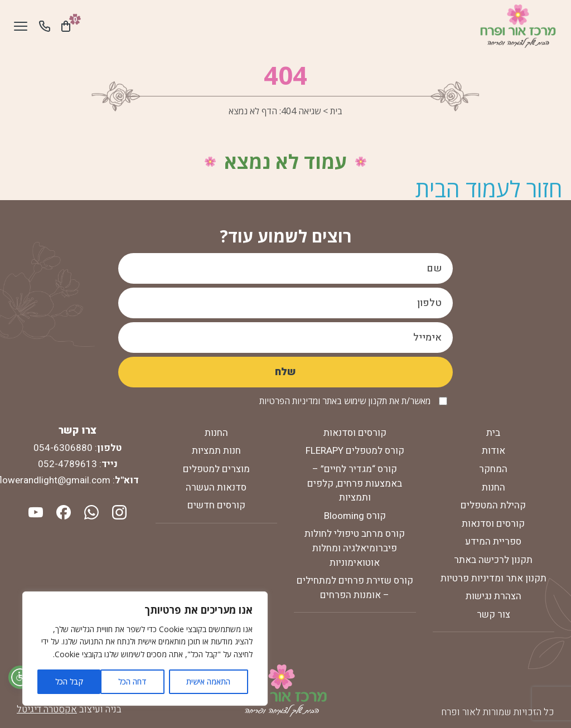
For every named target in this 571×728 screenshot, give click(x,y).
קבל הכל (69, 681)
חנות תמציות (216, 451)
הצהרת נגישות (493, 596)
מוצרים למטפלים (216, 469)
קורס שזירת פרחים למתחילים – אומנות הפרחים (355, 588)
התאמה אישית (208, 681)
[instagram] (118, 511)
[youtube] (36, 511)
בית (336, 111)
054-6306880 (63, 448)
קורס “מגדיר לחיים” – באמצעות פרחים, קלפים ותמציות (355, 483)
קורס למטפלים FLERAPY (355, 451)
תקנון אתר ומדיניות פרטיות (493, 578)
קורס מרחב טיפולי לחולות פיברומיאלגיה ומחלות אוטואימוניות (355, 548)
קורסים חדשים (216, 505)
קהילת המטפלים (493, 505)
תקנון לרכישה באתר (493, 560)
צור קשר (493, 615)
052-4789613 (67, 464)
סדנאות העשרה (216, 487)
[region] (145, 649)
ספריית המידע (493, 542)
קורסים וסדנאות (493, 524)
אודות (493, 451)
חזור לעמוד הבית (489, 189)
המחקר (493, 469)
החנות (493, 487)
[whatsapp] (90, 511)
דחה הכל (132, 681)
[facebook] (62, 511)
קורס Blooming (355, 516)
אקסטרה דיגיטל (47, 709)
